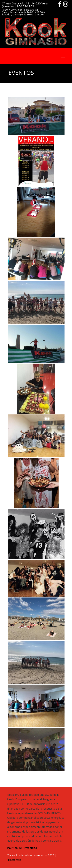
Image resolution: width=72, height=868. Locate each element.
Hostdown (14, 860)
